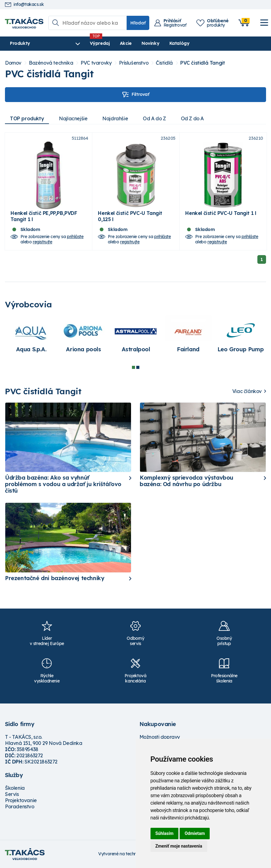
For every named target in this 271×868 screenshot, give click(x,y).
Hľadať (138, 23)
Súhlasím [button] (165, 833)
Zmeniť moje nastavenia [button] (179, 846)
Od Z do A (192, 118)
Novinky (149, 43)
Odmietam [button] (195, 833)
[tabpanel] (31, 337)
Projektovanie (21, 800)
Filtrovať (135, 95)
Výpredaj (99, 43)
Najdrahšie (115, 118)
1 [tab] (133, 367)
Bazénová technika (51, 63)
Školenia (15, 788)
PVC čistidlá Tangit (203, 63)
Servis (12, 794)
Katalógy (178, 43)
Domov (13, 63)
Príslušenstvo (134, 63)
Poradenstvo (20, 806)
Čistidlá (164, 63)
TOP (27, 118)
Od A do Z (154, 118)
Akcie (125, 43)
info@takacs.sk (24, 4)
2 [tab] (138, 367)
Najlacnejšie (73, 118)
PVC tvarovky (96, 63)
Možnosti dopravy (160, 737)
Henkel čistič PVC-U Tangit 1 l (221, 213)
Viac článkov (247, 391)
